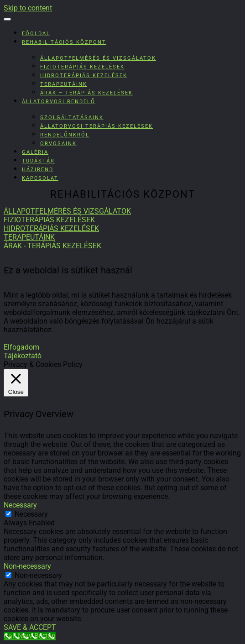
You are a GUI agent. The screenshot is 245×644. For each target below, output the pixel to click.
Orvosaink (58, 144)
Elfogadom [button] (21, 347)
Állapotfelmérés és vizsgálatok (98, 58)
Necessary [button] (20, 505)
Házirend (38, 170)
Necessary (31, 514)
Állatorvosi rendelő (59, 102)
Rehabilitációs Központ (64, 42)
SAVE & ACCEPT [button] (30, 627)
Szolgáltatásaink (72, 118)
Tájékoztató (23, 356)
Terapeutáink (64, 84)
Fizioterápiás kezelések (82, 67)
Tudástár (38, 161)
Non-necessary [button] (27, 566)
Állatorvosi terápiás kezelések (96, 126)
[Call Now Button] (30, 636)
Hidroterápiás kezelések (84, 76)
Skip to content (28, 8)
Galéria (35, 152)
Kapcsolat (40, 178)
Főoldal (36, 34)
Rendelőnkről (65, 135)
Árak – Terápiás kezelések (86, 93)
